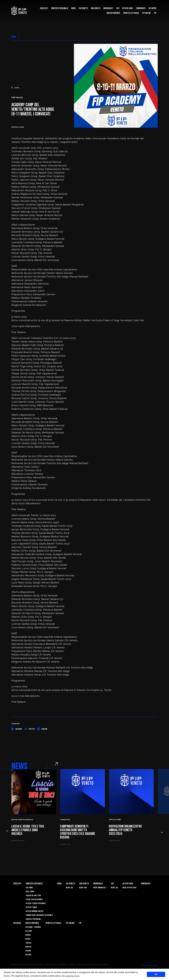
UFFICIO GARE (128, 8)
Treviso (28, 943)
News (73, 8)
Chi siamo (29, 888)
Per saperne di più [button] (71, 976)
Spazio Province (113, 13)
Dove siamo (30, 892)
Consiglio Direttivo (33, 896)
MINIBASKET (108, 8)
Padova (28, 935)
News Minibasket (100, 888)
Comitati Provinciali (33, 919)
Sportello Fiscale (131, 13)
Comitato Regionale (60, 8)
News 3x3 (115, 888)
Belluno (29, 931)
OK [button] (156, 974)
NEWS (14, 37)
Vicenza (28, 955)
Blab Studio (153, 965)
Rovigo (28, 939)
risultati (44, 8)
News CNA (83, 888)
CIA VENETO (83, 8)
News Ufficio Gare (129, 888)
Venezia (28, 947)
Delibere (153, 8)
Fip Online (146, 13)
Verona (28, 951)
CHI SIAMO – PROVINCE (33, 927)
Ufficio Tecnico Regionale (36, 903)
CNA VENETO (96, 8)
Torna (15, 88)
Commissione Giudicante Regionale (39, 915)
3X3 (118, 8)
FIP (155, 13)
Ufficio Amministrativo (35, 911)
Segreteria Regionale (34, 899)
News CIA (69, 888)
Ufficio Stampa (31, 907)
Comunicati (141, 8)
